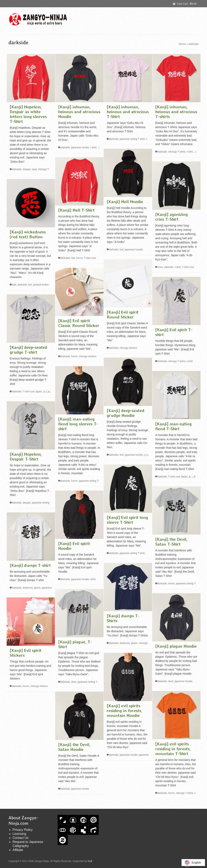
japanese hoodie (80, 147)
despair (27, 169)
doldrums (28, 588)
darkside (17, 169)
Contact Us (21, 838)
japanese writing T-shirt (132, 139)
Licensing (19, 834)
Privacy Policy (23, 830)
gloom (37, 588)
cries (160, 267)
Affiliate (18, 850)
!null (90, 861)
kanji (34, 169)
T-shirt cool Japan (32, 392)
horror (79, 258)
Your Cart (185, 3)
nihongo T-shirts (177, 152)
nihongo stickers (128, 348)
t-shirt (93, 147)
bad (14, 285)
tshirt (93, 579)
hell (122, 250)
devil (74, 682)
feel (122, 455)
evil (30, 285)
